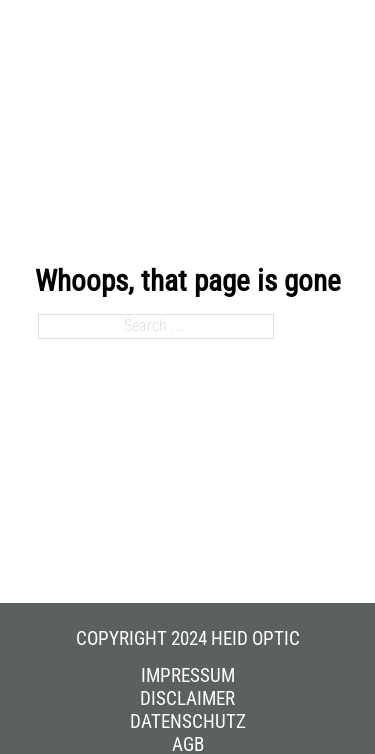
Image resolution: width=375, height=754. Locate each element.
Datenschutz (188, 722)
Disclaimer (187, 699)
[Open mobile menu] (332, 53)
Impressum (188, 676)
